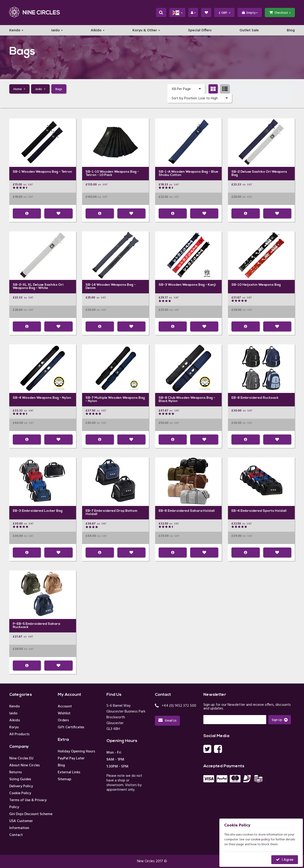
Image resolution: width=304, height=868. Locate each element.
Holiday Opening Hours (76, 752)
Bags (59, 89)
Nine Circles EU (21, 759)
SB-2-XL (20, 285)
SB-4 (17, 398)
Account (65, 707)
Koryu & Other (145, 31)
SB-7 (90, 398)
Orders (63, 721)
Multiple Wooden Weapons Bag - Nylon (115, 400)
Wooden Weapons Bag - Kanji (192, 285)
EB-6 (163, 511)
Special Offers (200, 31)
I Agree (288, 860)
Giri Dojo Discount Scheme (31, 814)
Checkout (280, 13)
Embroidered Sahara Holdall (191, 511)
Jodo (40, 89)
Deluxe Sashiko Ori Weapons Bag (259, 174)
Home (19, 89)
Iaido (56, 31)
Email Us (167, 721)
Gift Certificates (71, 728)
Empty (250, 13)
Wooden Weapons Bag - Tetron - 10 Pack (112, 174)
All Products (19, 735)
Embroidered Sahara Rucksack (36, 626)
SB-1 (17, 172)
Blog (291, 31)
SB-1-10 (92, 172)
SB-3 (163, 285)
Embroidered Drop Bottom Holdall (111, 513)
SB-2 (236, 172)
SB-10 (237, 285)
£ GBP (224, 13)
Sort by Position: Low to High (200, 98)
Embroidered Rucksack (259, 398)
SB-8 (163, 398)
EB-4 (236, 511)
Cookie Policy (20, 794)
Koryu (14, 728)
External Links (69, 773)
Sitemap (64, 780)
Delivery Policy (21, 787)
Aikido (96, 31)
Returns (16, 773)
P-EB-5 (19, 624)
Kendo (15, 31)
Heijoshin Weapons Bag (262, 285)
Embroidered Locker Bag (42, 511)
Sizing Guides (20, 780)
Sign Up (280, 720)
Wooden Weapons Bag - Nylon (47, 398)
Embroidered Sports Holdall (264, 511)
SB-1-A (165, 172)
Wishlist (64, 714)
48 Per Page (186, 89)
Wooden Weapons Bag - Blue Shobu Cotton (188, 174)
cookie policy (260, 840)
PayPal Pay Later (71, 759)
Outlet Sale (249, 31)
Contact (16, 835)
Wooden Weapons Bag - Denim (111, 287)
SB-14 (91, 285)
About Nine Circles (24, 766)
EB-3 (17, 511)
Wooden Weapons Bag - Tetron (47, 172)
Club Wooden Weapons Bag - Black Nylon (187, 400)
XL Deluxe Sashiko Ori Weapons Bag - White (38, 287)
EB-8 (236, 398)
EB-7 (90, 511)
